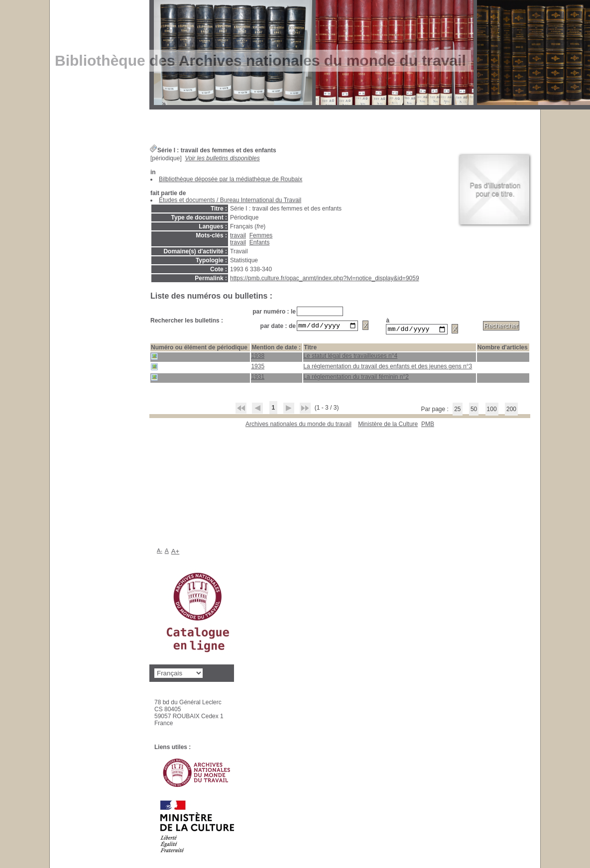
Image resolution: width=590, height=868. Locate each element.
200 (511, 411)
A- (160, 550)
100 (492, 411)
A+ (176, 551)
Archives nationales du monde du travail (298, 426)
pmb (428, 426)
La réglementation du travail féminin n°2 (356, 378)
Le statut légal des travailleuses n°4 (350, 357)
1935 (258, 368)
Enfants (260, 242)
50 (474, 411)
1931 (258, 378)
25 (457, 411)
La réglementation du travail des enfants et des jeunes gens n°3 (388, 368)
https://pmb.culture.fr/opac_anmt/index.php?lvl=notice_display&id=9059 (325, 278)
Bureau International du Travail (261, 200)
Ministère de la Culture (388, 426)
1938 (258, 357)
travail (238, 235)
